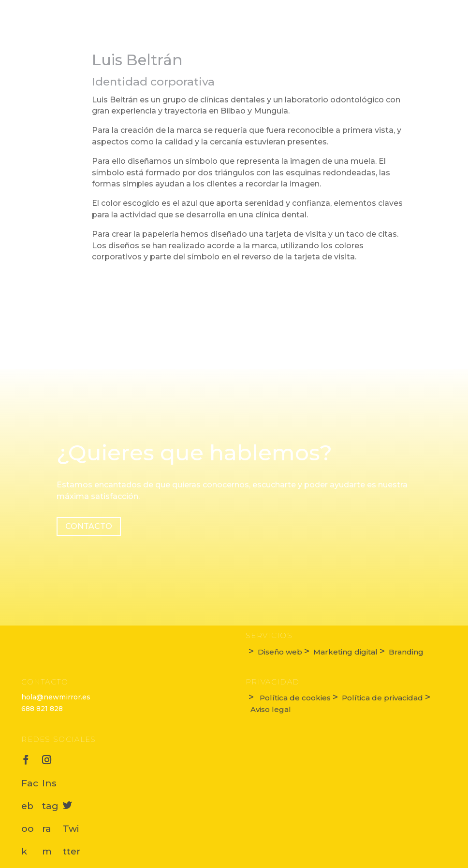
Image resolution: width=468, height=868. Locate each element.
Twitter (72, 803)
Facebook (30, 758)
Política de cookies (294, 698)
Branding (405, 652)
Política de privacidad (382, 698)
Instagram (51, 758)
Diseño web (280, 652)
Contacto (89, 526)
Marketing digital (345, 652)
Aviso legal (270, 709)
